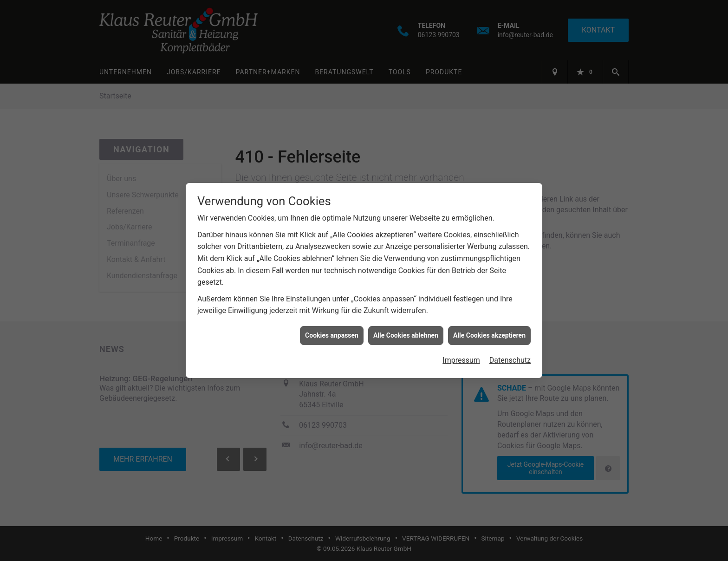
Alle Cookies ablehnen (406, 333)
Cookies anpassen (332, 333)
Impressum (461, 358)
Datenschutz (510, 358)
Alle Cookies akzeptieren (489, 333)
